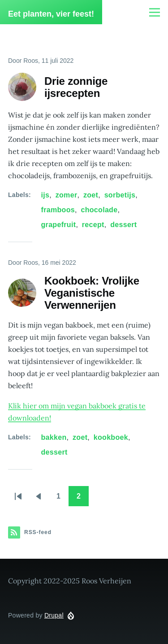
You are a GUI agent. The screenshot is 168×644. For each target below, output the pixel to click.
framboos (58, 210)
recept (93, 225)
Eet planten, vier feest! (51, 14)
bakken (54, 437)
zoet (91, 195)
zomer (67, 195)
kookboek (111, 437)
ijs (45, 195)
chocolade (99, 210)
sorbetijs (120, 195)
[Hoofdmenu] (155, 12)
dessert (123, 225)
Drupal (54, 615)
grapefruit (59, 225)
